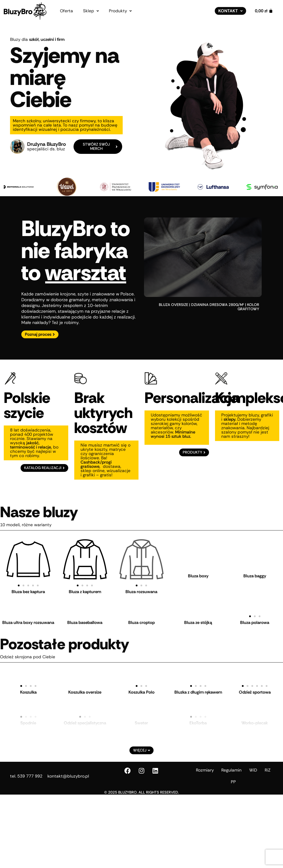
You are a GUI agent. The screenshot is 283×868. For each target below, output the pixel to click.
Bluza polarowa (255, 618)
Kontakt (230, 11)
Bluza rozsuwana (141, 571)
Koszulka (28, 688)
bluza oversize (173, 300)
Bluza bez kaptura (28, 587)
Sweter (141, 718)
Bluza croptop (141, 618)
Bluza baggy (255, 571)
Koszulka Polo (141, 688)
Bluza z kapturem (85, 587)
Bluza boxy (198, 571)
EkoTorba (198, 718)
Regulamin (231, 766)
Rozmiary (205, 766)
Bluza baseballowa (85, 618)
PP (233, 777)
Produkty (120, 11)
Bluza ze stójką (198, 618)
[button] (91, 11)
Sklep (91, 11)
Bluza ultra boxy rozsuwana (28, 618)
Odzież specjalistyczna (85, 718)
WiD (253, 766)
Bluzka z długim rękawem (198, 688)
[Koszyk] (264, 11)
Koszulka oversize (85, 688)
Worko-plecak (255, 718)
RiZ (268, 766)
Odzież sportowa (255, 688)
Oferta (66, 11)
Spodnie (28, 718)
